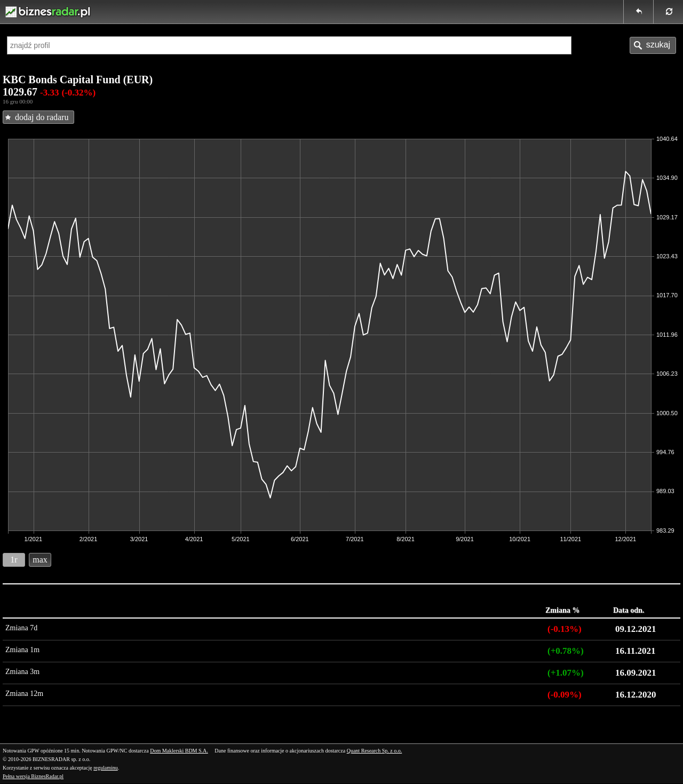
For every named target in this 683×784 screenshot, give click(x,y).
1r (14, 560)
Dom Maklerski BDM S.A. (179, 751)
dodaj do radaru (42, 117)
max (40, 560)
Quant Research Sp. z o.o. (375, 751)
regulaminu (106, 768)
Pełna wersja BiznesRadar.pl (33, 776)
